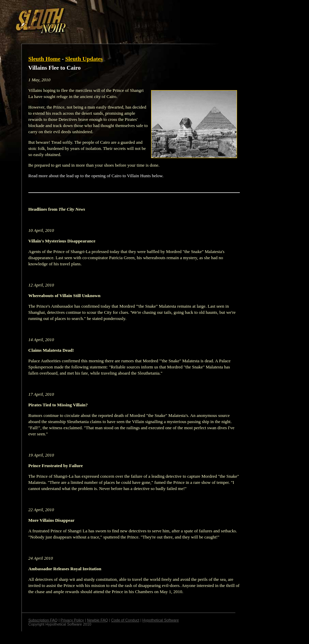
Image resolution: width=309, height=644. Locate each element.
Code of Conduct (125, 620)
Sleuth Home (44, 59)
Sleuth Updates (84, 59)
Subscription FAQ (43, 620)
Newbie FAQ (98, 620)
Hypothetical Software (160, 620)
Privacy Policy (72, 620)
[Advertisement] (118, 18)
